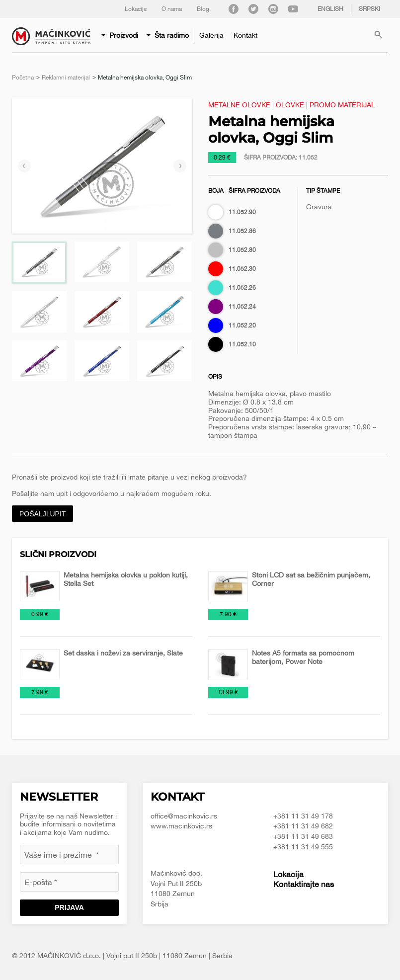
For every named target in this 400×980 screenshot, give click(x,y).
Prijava (69, 907)
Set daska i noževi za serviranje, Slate (123, 653)
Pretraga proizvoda (378, 35)
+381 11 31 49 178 (303, 816)
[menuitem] (120, 35)
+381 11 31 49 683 (303, 836)
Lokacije (136, 9)
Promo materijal (342, 105)
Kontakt (245, 35)
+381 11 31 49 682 (303, 826)
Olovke (290, 105)
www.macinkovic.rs (181, 826)
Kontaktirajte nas (304, 884)
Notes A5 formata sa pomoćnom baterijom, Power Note (303, 657)
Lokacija (288, 874)
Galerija (211, 35)
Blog (203, 9)
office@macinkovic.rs (184, 816)
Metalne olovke (239, 105)
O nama (172, 9)
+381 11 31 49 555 (303, 847)
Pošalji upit (42, 514)
